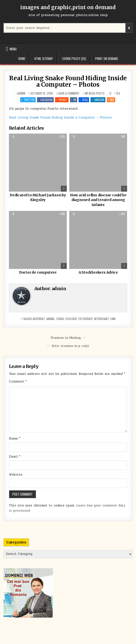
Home (22, 59)
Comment (18, 382)
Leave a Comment (69, 93)
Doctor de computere (38, 272)
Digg (84, 100)
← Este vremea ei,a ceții (68, 346)
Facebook (45, 100)
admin (21, 93)
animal (51, 319)
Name (15, 439)
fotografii (85, 319)
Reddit (62, 100)
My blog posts (95, 93)
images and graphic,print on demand (68, 7)
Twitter (28, 100)
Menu (13, 49)
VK (74, 100)
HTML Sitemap (44, 59)
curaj (60, 319)
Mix (111, 100)
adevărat (39, 319)
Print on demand (107, 59)
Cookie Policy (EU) (74, 59)
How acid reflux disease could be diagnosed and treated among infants (98, 200)
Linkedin (98, 100)
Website (16, 475)
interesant (101, 319)
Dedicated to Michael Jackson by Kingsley (38, 198)
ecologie (71, 319)
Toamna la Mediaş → (68, 338)
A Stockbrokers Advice (98, 272)
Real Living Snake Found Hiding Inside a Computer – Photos (68, 81)
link (113, 319)
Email (15, 457)
